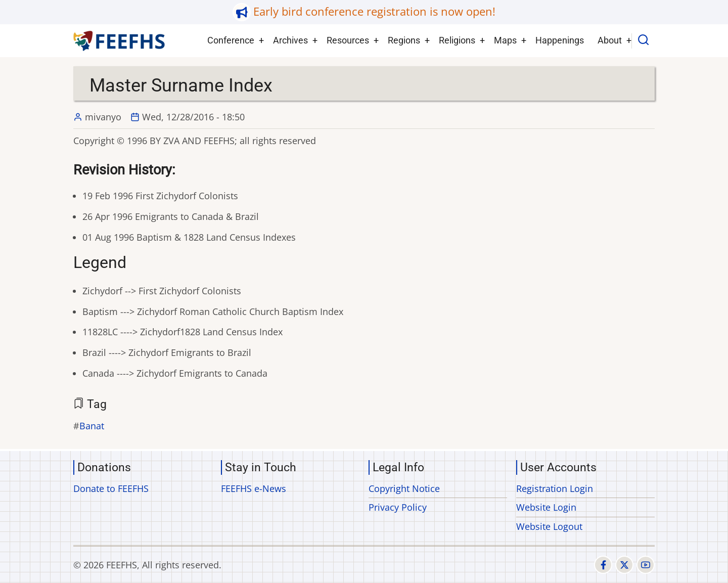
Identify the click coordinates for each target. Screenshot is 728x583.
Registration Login (555, 488)
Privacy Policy (398, 507)
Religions (457, 40)
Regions (404, 40)
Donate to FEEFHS (111, 488)
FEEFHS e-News (254, 488)
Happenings (560, 40)
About (610, 40)
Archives (290, 40)
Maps (505, 40)
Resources (348, 40)
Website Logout (549, 526)
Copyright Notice (404, 488)
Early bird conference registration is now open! (374, 11)
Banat (92, 426)
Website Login (546, 507)
